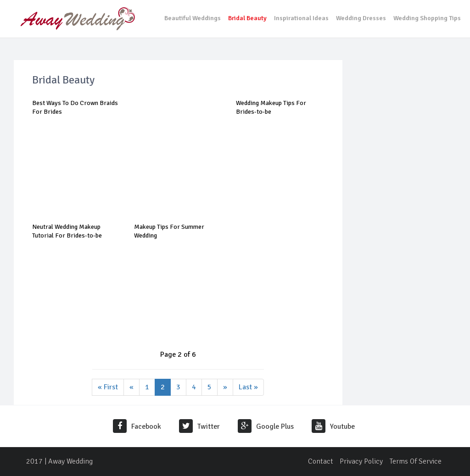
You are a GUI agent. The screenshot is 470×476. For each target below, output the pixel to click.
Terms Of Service (415, 461)
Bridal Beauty (247, 18)
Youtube (333, 426)
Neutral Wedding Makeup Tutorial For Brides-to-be (67, 231)
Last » (248, 387)
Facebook (137, 426)
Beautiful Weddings (193, 18)
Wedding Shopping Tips (427, 18)
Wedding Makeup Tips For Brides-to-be (271, 107)
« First (108, 387)
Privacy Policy (361, 461)
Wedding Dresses (361, 18)
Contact (321, 461)
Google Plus (266, 426)
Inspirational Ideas (301, 18)
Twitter (199, 426)
